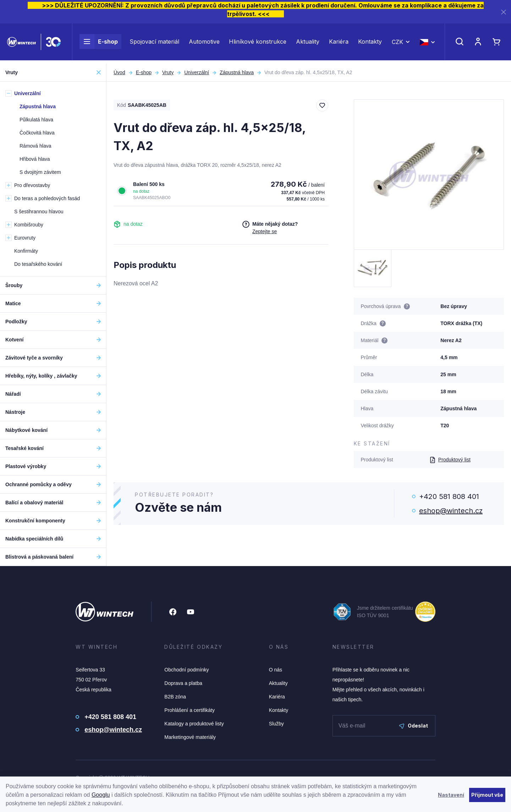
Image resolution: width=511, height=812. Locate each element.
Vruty (168, 72)
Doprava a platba (183, 683)
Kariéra (339, 43)
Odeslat (414, 726)
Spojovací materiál (154, 43)
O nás (276, 670)
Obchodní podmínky (186, 670)
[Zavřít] (504, 12)
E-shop (99, 43)
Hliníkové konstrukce (258, 43)
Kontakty (370, 43)
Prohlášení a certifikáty (189, 710)
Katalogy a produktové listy (194, 724)
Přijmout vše (487, 795)
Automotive (204, 43)
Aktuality (308, 43)
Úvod (119, 72)
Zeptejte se (265, 231)
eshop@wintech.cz (451, 511)
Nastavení (451, 795)
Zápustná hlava (237, 72)
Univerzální (197, 72)
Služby (276, 724)
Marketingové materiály (190, 737)
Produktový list (450, 460)
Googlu (101, 795)
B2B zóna (175, 697)
